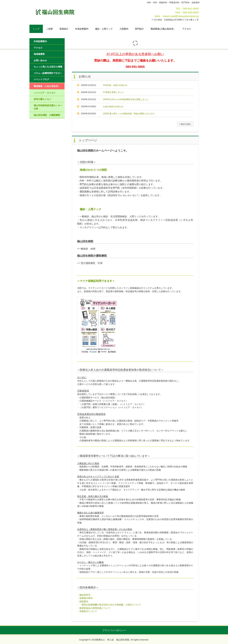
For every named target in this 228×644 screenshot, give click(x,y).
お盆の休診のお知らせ (113, 107)
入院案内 (124, 29)
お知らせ (85, 76)
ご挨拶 (50, 29)
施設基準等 (85, 595)
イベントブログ (41, 79)
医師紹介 (64, 29)
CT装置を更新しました (114, 92)
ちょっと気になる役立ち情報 (48, 67)
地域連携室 (39, 54)
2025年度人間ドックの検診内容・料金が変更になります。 (130, 114)
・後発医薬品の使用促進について (94, 608)
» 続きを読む (185, 124)
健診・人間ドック (104, 29)
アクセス (187, 29)
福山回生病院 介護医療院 (47, 115)
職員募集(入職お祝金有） (163, 29)
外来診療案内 (82, 29)
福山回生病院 (65, 12)
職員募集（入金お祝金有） (47, 86)
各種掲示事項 (86, 598)
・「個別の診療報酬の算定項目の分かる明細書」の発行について (109, 605)
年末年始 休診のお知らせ (115, 85)
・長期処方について (87, 611)
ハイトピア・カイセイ (45, 93)
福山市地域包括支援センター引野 (48, 107)
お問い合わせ (40, 60)
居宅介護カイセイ (42, 99)
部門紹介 (139, 29)
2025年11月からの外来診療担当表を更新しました (126, 99)
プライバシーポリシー (114, 630)
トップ (36, 29)
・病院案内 (83, 601)
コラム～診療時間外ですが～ (48, 73)
